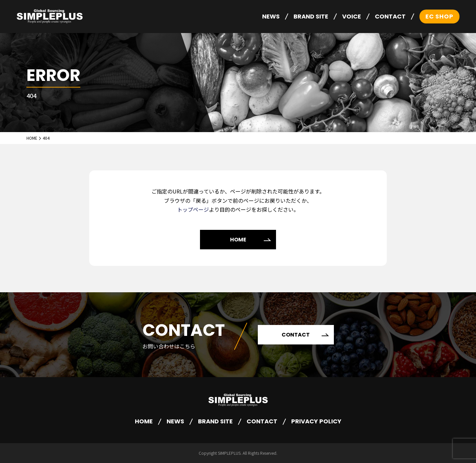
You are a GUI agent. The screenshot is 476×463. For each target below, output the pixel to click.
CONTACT (390, 16)
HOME (238, 240)
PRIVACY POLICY (316, 421)
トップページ (193, 209)
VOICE (352, 16)
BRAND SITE (311, 16)
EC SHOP (439, 16)
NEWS (271, 16)
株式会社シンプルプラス (50, 17)
